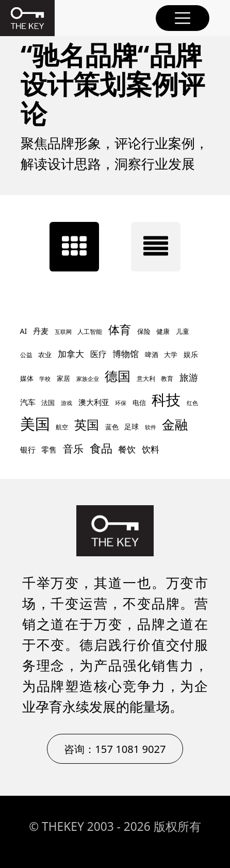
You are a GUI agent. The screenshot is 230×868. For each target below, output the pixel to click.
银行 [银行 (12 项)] (28, 449)
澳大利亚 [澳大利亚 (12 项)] (94, 402)
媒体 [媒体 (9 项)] (27, 379)
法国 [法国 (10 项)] (48, 403)
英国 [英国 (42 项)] (87, 424)
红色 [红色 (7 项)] (192, 403)
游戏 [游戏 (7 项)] (67, 403)
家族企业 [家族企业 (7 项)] (88, 379)
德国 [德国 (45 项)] (118, 376)
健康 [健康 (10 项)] (163, 331)
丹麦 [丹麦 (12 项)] (41, 331)
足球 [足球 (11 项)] (132, 427)
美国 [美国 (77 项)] (35, 424)
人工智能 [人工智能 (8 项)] (90, 332)
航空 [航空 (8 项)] (62, 427)
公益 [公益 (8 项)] (26, 355)
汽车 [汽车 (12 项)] (28, 402)
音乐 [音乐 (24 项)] (73, 449)
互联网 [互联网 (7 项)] (63, 332)
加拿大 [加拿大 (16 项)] (71, 354)
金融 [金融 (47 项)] (175, 424)
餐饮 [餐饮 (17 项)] (127, 449)
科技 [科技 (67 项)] (166, 399)
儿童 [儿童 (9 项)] (183, 332)
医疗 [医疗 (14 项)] (98, 354)
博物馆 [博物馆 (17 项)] (126, 353)
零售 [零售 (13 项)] (49, 450)
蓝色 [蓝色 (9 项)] (112, 427)
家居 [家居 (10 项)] (63, 378)
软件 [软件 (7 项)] (151, 427)
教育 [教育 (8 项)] (167, 379)
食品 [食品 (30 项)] (101, 448)
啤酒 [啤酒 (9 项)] (152, 355)
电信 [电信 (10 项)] (139, 403)
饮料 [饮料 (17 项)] (151, 449)
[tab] (74, 247)
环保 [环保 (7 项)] (121, 403)
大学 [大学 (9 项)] (171, 355)
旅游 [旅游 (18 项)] (189, 377)
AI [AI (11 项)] (24, 331)
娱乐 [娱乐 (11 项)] (191, 354)
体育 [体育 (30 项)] (120, 329)
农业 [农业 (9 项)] (45, 355)
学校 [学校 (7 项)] (45, 379)
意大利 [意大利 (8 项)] (146, 379)
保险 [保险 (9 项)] (144, 332)
